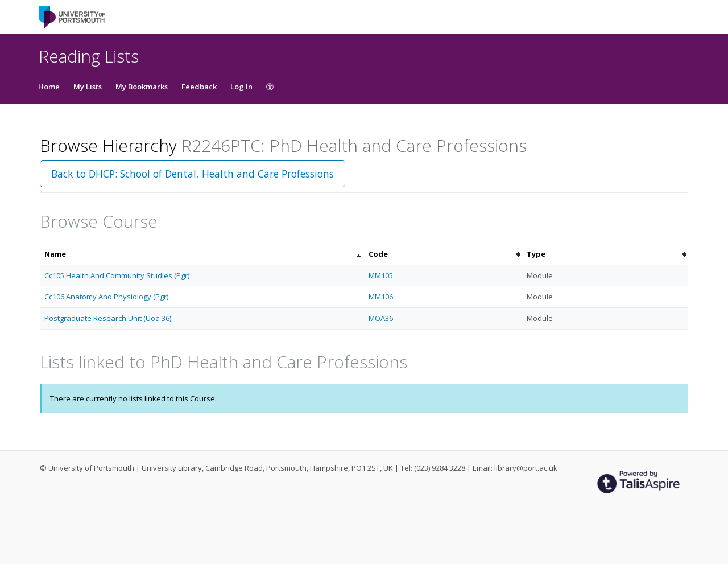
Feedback (199, 87)
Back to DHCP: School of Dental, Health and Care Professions (193, 174)
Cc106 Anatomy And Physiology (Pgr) (106, 297)
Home (49, 87)
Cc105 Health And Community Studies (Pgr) (117, 275)
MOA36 (381, 318)
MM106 (381, 297)
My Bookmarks (142, 87)
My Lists (88, 87)
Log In (241, 87)
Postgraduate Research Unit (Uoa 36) (108, 318)
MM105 (381, 275)
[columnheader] (202, 254)
